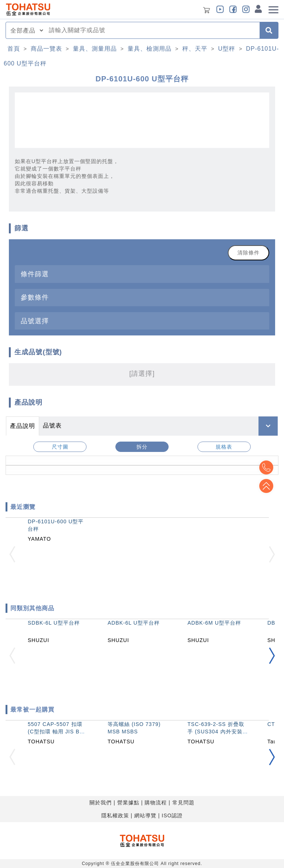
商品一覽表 (46, 49)
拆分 (142, 447)
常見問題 (183, 803)
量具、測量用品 (95, 49)
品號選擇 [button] (35, 321)
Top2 (266, 467)
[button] (272, 656)
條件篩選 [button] (35, 274)
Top (266, 486)
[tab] (142, 274)
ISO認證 (172, 815)
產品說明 (23, 426)
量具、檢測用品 (150, 49)
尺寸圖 (60, 447)
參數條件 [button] (35, 297)
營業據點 (128, 803)
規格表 (224, 447)
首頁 (14, 49)
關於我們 (101, 803)
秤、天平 (195, 49)
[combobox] (152, 30)
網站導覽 (145, 815)
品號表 (52, 425)
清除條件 (248, 253)
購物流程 (156, 803)
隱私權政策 (115, 815)
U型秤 (227, 49)
